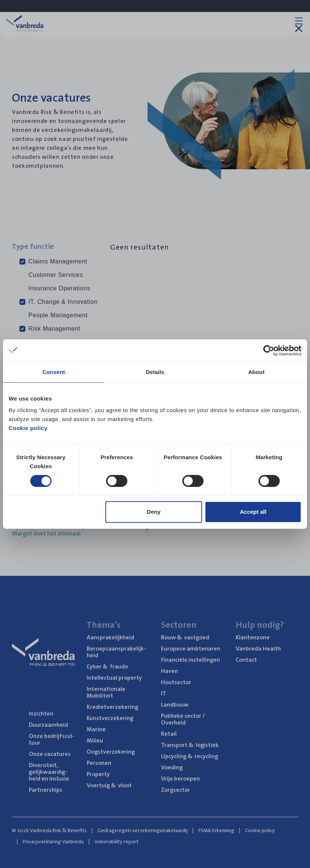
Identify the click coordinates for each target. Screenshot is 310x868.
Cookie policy (28, 428)
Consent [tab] (54, 372)
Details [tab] (155, 372)
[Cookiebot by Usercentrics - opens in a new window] (269, 350)
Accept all (253, 512)
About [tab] (256, 372)
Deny (154, 512)
